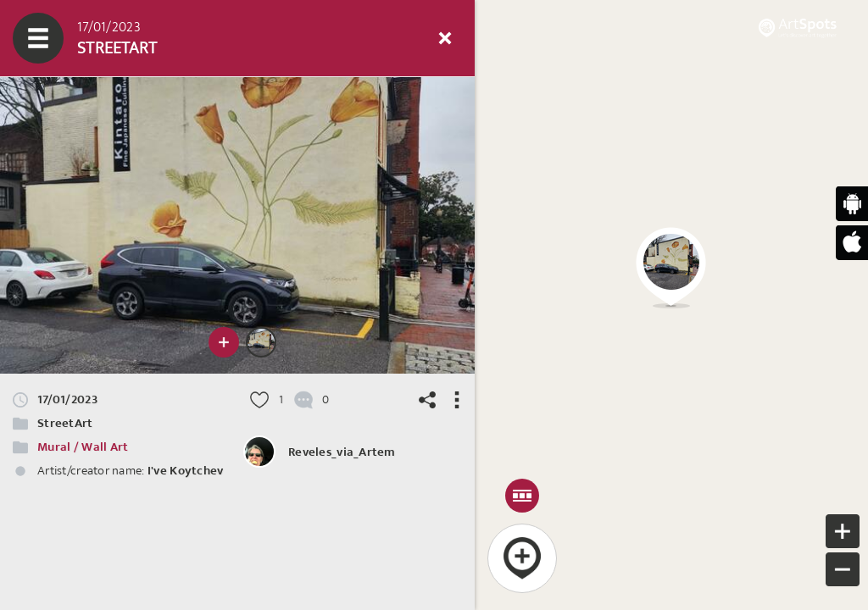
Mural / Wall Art (83, 447)
